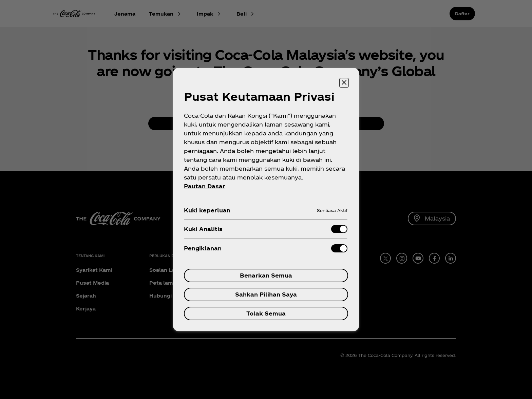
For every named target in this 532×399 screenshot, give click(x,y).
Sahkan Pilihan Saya (266, 294)
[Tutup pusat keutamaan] (344, 83)
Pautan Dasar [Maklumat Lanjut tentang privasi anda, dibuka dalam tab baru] (205, 186)
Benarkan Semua (266, 275)
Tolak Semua (266, 313)
